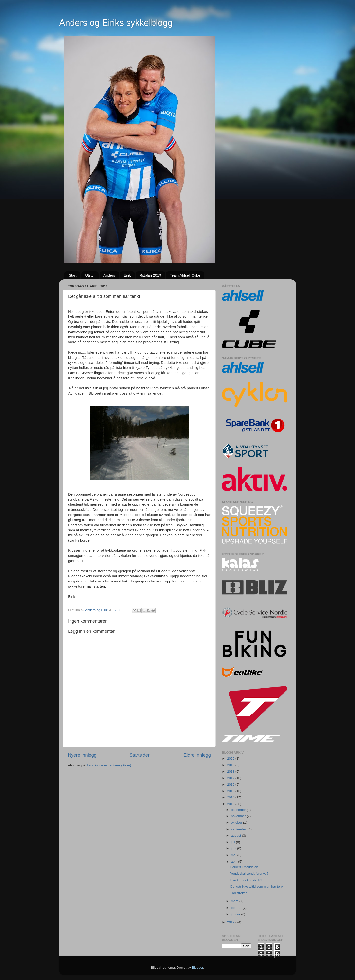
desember (239, 810)
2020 (231, 758)
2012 (231, 922)
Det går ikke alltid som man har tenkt (257, 887)
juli (233, 842)
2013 (231, 804)
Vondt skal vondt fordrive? (249, 873)
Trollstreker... (240, 893)
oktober (237, 822)
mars (235, 901)
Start (73, 275)
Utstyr (90, 275)
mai (234, 855)
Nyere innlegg (82, 755)
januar (236, 914)
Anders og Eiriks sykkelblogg (116, 23)
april (235, 861)
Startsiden (140, 755)
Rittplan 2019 (150, 275)
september (239, 829)
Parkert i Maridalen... (246, 867)
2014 (231, 797)
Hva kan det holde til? (246, 880)
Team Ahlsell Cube (185, 275)
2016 (231, 785)
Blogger (197, 968)
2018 (231, 772)
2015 (231, 791)
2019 (231, 765)
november (239, 816)
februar (237, 908)
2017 (231, 778)
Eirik (127, 275)
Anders (109, 275)
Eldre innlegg (197, 755)
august (236, 836)
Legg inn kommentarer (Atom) (109, 765)
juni (234, 848)
